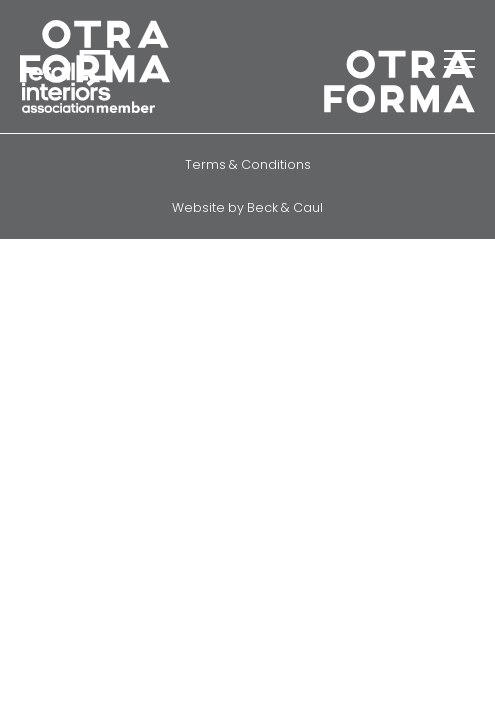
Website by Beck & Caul (247, 207)
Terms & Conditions (248, 164)
